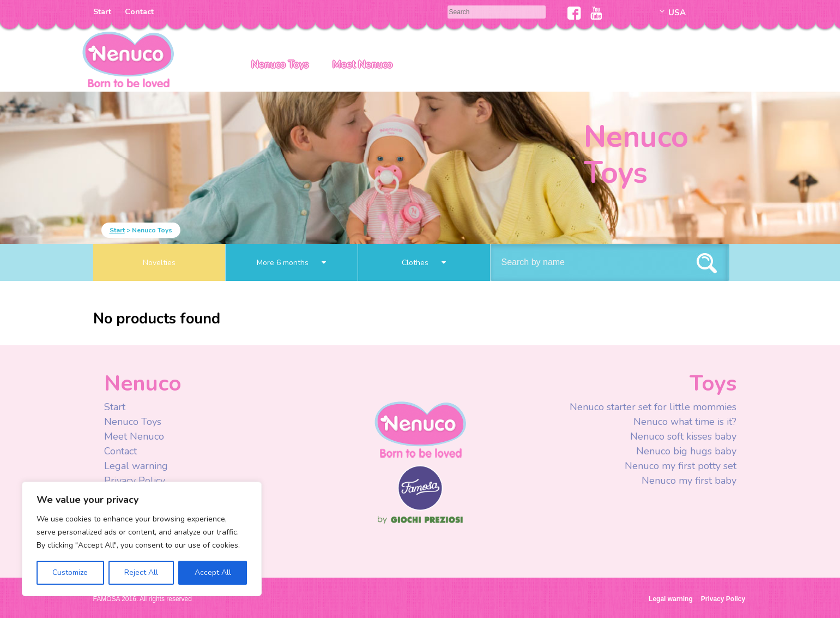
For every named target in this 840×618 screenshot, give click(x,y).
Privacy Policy (136, 481)
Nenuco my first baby (689, 481)
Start (102, 12)
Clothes (424, 263)
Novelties (159, 263)
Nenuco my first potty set (681, 466)
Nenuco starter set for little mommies (653, 407)
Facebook (574, 13)
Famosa (420, 508)
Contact (139, 12)
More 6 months (291, 263)
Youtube (596, 13)
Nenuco (420, 429)
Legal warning (136, 466)
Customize (70, 572)
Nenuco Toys (280, 64)
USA (677, 13)
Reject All (141, 572)
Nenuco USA (128, 59)
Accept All (213, 572)
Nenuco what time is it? (685, 422)
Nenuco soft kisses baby (683, 436)
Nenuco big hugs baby (686, 451)
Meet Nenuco (362, 64)
